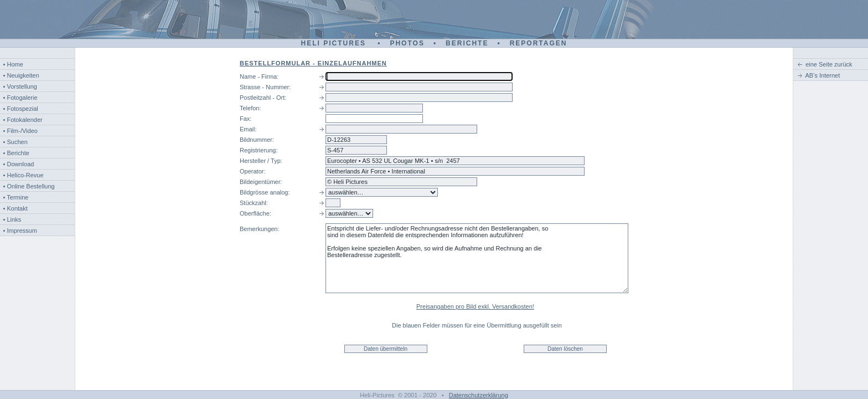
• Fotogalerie (20, 98)
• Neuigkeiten (21, 75)
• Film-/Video (20, 131)
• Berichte (16, 153)
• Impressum (20, 231)
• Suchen (15, 142)
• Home (13, 64)
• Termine (16, 197)
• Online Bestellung (29, 186)
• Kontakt (15, 208)
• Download (19, 164)
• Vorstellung (20, 86)
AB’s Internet (823, 75)
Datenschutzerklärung (479, 395)
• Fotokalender (23, 120)
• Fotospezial (21, 109)
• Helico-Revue (24, 175)
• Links (12, 219)
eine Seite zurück (829, 64)
